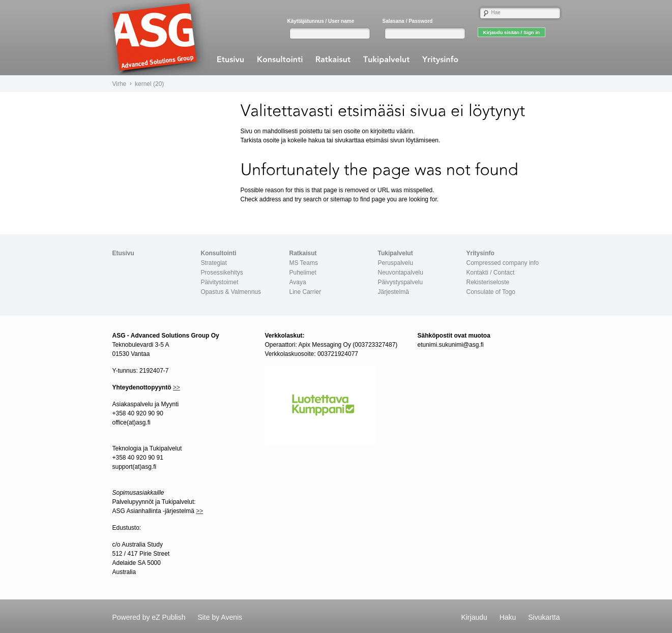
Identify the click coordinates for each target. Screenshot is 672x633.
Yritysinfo (480, 253)
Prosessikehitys (222, 273)
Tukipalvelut (396, 253)
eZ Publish (168, 617)
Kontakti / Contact (491, 273)
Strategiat (214, 263)
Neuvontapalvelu (401, 273)
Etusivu (123, 253)
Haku (508, 617)
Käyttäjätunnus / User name (321, 21)
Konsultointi (219, 253)
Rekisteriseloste (488, 282)
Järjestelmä (393, 292)
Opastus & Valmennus (231, 292)
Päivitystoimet (220, 282)
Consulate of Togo (491, 292)
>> (177, 387)
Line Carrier (305, 292)
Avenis (231, 617)
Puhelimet (303, 273)
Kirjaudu (474, 617)
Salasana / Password (408, 21)
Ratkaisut (303, 253)
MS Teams (304, 263)
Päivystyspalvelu (401, 282)
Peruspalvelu (396, 263)
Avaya (298, 282)
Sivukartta (544, 617)
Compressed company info (503, 263)
